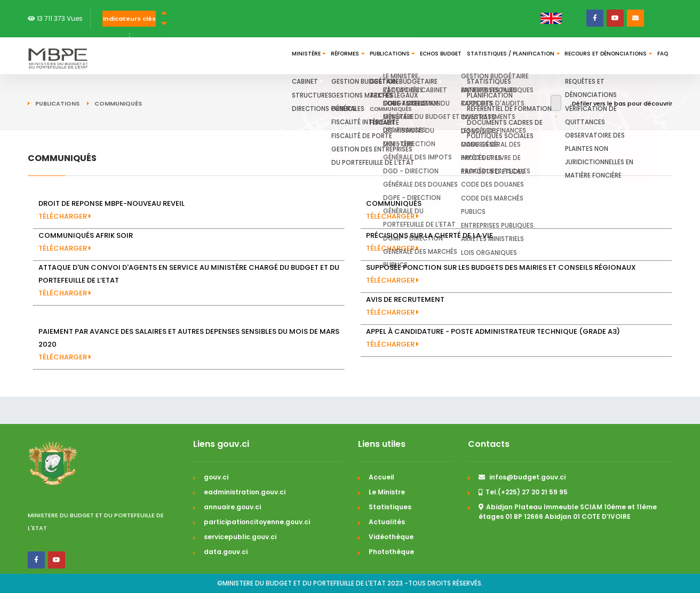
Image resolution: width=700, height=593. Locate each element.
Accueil (381, 477)
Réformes (265, 56)
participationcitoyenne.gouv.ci (257, 522)
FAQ (657, 56)
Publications (326, 56)
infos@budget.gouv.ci (522, 477)
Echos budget (390, 56)
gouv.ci (216, 477)
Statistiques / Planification (477, 56)
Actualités (387, 522)
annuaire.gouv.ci (232, 507)
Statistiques (390, 507)
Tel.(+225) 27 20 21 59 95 (523, 492)
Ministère (210, 56)
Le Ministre (387, 492)
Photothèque (391, 552)
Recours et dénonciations (589, 56)
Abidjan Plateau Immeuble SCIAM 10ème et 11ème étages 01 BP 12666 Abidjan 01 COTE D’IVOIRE (568, 512)
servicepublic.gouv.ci (240, 537)
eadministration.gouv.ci (245, 492)
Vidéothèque (391, 537)
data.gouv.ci (226, 552)
